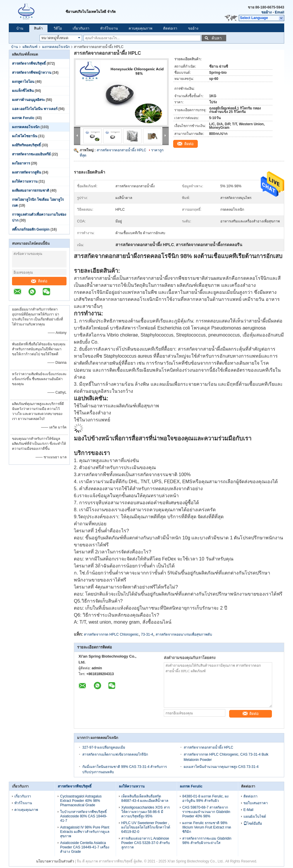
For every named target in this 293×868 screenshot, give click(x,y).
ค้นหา (217, 38)
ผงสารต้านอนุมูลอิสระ (28, 100)
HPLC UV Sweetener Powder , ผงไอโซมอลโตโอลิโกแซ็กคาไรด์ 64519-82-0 (146, 827)
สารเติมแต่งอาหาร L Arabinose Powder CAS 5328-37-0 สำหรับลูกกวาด (146, 843)
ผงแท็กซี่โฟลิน (23, 91)
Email (280, 12)
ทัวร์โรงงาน (109, 28)
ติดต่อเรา (170, 28)
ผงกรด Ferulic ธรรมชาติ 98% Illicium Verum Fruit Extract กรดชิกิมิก (207, 827)
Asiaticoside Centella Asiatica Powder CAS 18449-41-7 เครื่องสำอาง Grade (85, 847)
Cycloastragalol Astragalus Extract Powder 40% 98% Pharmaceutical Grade (81, 801)
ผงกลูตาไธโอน (23, 82)
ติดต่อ (39, 281)
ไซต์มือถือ (253, 824)
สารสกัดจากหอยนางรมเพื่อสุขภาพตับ (184, 634)
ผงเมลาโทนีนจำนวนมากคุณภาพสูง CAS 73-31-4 (221, 767)
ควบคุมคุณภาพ (140, 28)
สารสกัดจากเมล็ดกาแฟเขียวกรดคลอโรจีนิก (115, 754)
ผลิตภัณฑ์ (30, 47)
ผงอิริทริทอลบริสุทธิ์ (26, 145)
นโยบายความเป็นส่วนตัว (55, 861)
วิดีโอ (58, 28)
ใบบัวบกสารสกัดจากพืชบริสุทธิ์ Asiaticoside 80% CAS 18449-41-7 (84, 816)
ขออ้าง (266, 12)
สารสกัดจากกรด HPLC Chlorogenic (111, 634)
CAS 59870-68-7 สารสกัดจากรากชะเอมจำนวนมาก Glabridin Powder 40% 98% (206, 812)
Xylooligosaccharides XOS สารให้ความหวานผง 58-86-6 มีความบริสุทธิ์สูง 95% (145, 812)
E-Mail (248, 810)
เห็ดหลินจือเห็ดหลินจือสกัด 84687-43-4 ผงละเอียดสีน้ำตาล (145, 798)
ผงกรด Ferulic (23, 118)
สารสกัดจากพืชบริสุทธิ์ (29, 64)
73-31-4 (147, 634)
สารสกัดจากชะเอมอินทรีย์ (31, 154)
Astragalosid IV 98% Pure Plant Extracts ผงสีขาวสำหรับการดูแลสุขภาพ (85, 832)
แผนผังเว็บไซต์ (255, 816)
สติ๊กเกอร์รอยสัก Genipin (31, 229)
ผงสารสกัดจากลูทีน (27, 172)
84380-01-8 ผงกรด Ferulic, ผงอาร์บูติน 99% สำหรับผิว (205, 798)
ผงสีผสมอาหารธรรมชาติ (31, 191)
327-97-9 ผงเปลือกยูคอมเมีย (104, 747)
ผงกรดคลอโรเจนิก (56, 47)
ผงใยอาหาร (21, 163)
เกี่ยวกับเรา (81, 28)
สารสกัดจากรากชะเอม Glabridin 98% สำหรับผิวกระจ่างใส (207, 841)
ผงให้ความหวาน (25, 181)
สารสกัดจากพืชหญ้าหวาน (32, 73)
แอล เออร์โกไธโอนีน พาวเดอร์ (35, 109)
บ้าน (20, 28)
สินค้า (38, 28)
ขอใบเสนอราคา (256, 803)
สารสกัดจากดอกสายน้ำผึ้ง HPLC (121, 150)
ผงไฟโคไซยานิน (25, 136)
